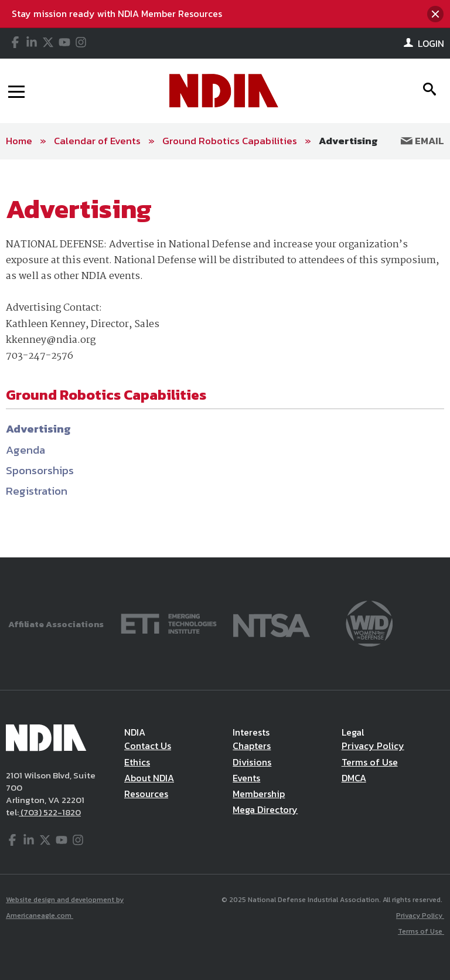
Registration (37, 491)
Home (19, 141)
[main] (225, 359)
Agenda (25, 450)
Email (422, 141)
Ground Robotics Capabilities (230, 141)
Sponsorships (40, 470)
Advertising (348, 141)
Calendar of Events (97, 141)
